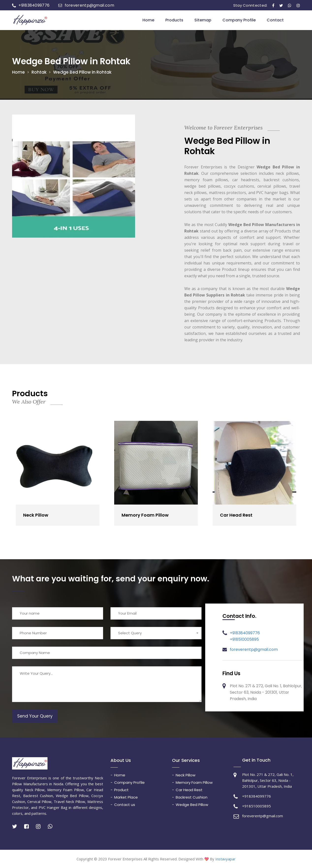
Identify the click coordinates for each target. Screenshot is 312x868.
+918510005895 (244, 639)
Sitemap (203, 20)
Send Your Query (35, 716)
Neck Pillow (36, 515)
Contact (275, 20)
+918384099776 (34, 5)
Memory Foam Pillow (145, 515)
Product (121, 790)
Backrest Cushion (192, 797)
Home (148, 20)
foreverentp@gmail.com (89, 5)
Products (174, 20)
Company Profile (239, 20)
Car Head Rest (236, 515)
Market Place (126, 797)
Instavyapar (225, 859)
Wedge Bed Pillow (192, 804)
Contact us (125, 804)
